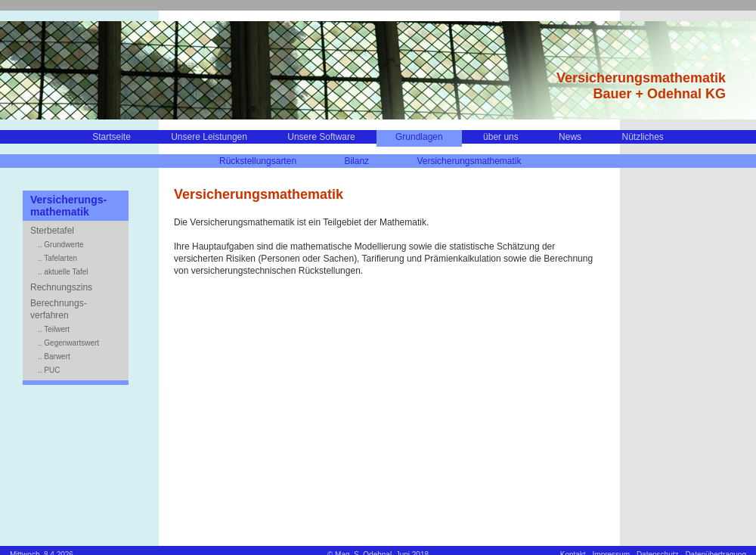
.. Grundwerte (61, 245)
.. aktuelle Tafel (63, 272)
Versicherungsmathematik (469, 161)
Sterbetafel (52, 231)
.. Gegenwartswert (68, 343)
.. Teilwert (54, 329)
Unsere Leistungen (209, 137)
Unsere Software (321, 137)
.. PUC (49, 370)
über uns (501, 137)
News (570, 137)
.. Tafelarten (57, 258)
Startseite (112, 137)
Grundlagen (419, 137)
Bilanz (356, 161)
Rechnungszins (61, 287)
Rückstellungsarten (258, 161)
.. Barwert (54, 357)
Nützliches (642, 137)
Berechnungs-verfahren (59, 309)
